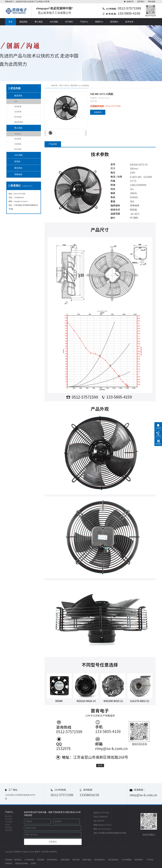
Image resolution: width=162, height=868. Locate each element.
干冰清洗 (150, 860)
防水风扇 (18, 117)
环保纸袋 (9, 864)
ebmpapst (18, 134)
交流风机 (18, 144)
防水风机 (18, 149)
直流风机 (18, 139)
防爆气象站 (87, 860)
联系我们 (141, 2)
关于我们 (69, 22)
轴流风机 (24, 22)
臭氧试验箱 (65, 860)
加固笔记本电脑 (21, 864)
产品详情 (53, 144)
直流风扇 (18, 106)
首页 (11, 22)
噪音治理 (76, 860)
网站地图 (152, 2)
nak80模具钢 (29, 860)
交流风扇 (18, 112)
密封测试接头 (52, 860)
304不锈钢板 (126, 860)
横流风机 (18, 168)
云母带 (33, 864)
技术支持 (129, 22)
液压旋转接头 (100, 860)
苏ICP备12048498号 (49, 852)
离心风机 (39, 22)
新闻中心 (99, 22)
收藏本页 (130, 2)
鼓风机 (17, 161)
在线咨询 (98, 112)
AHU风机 (54, 22)
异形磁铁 (41, 860)
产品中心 (84, 22)
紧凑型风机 (19, 122)
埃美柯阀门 (139, 860)
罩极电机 (18, 174)
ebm (16, 101)
